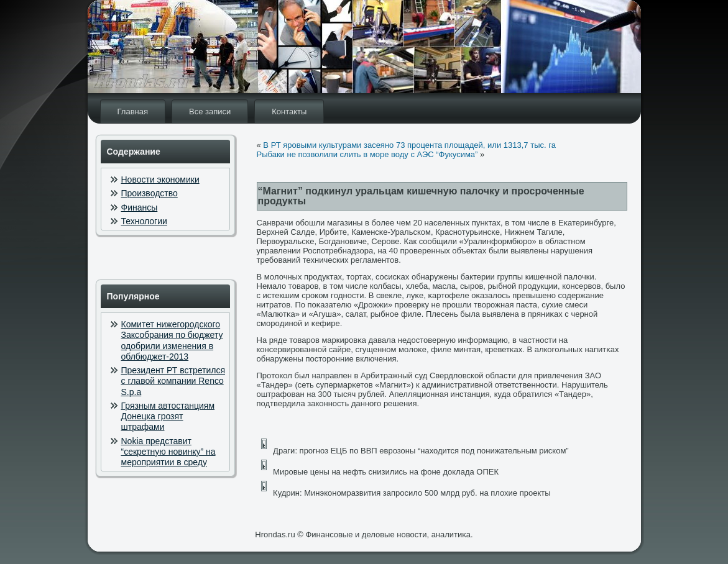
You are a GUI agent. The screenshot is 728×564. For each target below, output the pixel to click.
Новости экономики (160, 180)
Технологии (144, 221)
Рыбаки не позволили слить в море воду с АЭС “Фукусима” (367, 154)
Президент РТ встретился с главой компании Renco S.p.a (173, 381)
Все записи (210, 111)
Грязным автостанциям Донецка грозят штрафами (168, 416)
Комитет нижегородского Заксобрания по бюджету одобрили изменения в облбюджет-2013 (172, 340)
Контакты (289, 111)
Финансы (140, 207)
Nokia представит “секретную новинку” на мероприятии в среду (168, 452)
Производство (150, 193)
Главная (133, 111)
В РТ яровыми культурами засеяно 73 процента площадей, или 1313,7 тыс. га (409, 145)
